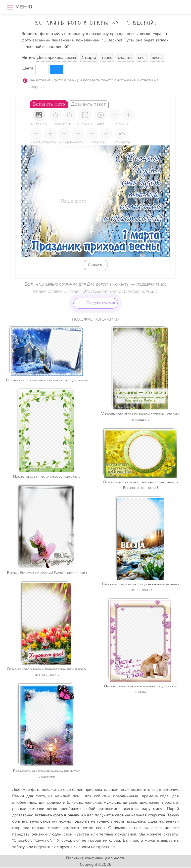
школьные (150, 802)
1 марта (89, 58)
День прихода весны (57, 58)
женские (93, 802)
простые (170, 802)
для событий (97, 796)
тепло (107, 58)
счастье (125, 58)
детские (130, 802)
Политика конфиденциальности (96, 858)
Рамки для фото (28, 796)
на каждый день (65, 796)
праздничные (126, 796)
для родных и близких (60, 802)
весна (157, 58)
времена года (155, 796)
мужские (112, 802)
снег (142, 58)
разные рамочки (28, 809)
